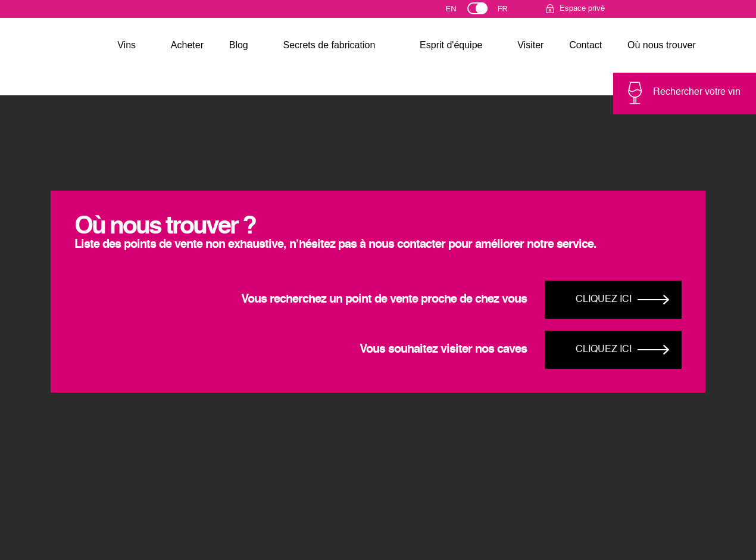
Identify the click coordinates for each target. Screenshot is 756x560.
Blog (239, 45)
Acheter (187, 45)
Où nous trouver (662, 45)
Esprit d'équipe (451, 45)
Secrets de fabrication (329, 45)
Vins (126, 45)
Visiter (530, 45)
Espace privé (582, 9)
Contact (585, 45)
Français (508, 11)
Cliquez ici (604, 300)
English (462, 11)
